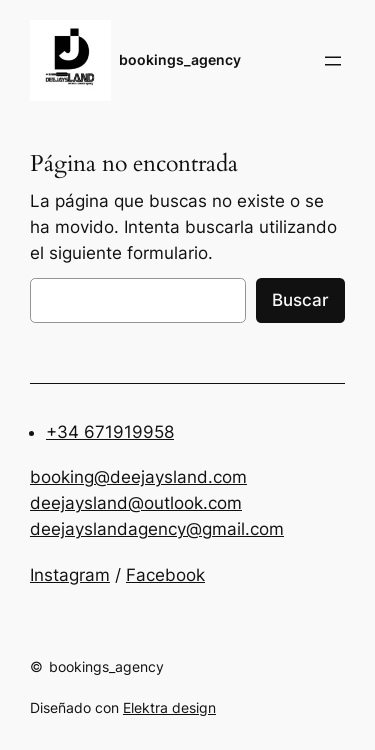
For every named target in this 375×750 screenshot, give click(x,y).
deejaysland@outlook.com (136, 503)
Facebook (165, 575)
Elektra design (169, 707)
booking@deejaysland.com (138, 477)
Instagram (70, 575)
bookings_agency (180, 59)
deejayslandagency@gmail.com (157, 529)
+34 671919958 (110, 432)
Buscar (300, 300)
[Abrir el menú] (333, 61)
